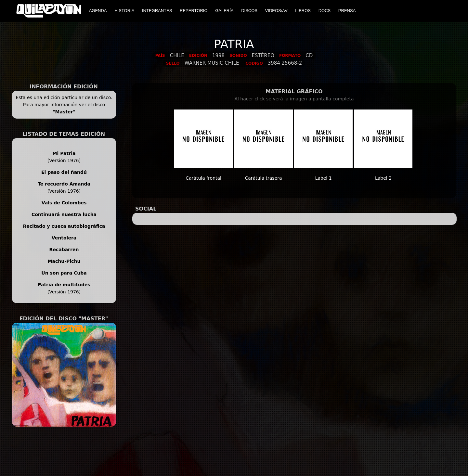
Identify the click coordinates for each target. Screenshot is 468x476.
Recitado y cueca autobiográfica (64, 226)
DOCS (325, 11)
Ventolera (64, 238)
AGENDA (98, 11)
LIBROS (303, 11)
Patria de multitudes (64, 285)
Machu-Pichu (64, 261)
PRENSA (347, 11)
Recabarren (64, 250)
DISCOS (249, 11)
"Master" (64, 112)
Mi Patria (64, 153)
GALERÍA (224, 11)
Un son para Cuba (64, 273)
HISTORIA (124, 11)
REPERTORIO (194, 11)
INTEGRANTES (157, 11)
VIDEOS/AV (276, 11)
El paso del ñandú (64, 172)
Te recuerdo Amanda (64, 184)
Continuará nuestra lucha (64, 214)
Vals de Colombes (64, 203)
